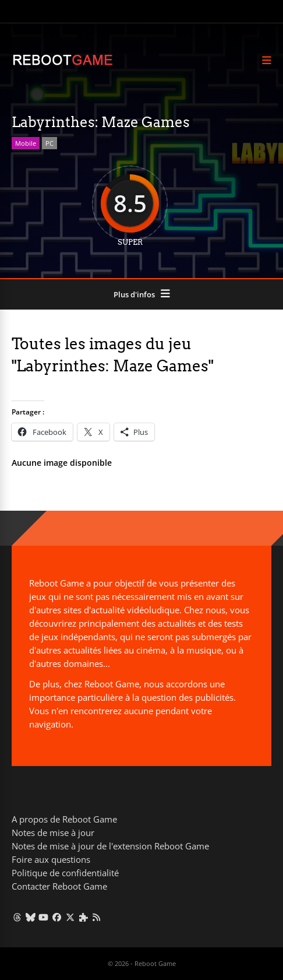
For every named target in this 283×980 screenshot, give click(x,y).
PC (49, 143)
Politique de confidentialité (65, 873)
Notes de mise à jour (53, 833)
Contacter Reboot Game (59, 886)
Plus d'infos (134, 294)
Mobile (26, 143)
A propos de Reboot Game (64, 819)
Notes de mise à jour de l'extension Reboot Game (110, 846)
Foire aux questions (51, 859)
